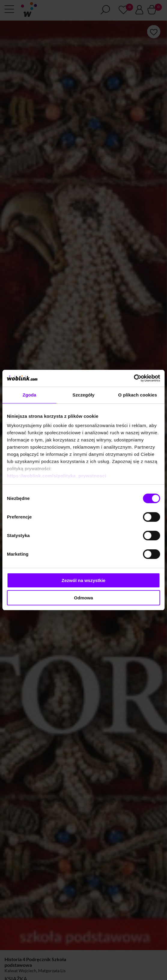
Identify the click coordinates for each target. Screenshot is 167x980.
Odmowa (83, 598)
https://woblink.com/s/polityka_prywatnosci (57, 476)
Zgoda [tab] (29, 395)
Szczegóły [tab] (83, 395)
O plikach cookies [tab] (137, 395)
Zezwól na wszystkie (83, 580)
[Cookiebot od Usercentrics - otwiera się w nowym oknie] (134, 378)
